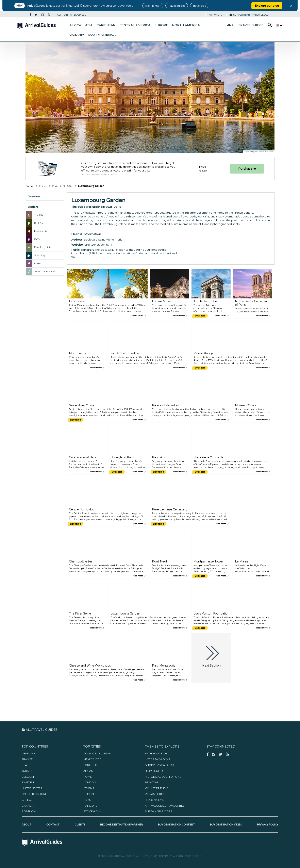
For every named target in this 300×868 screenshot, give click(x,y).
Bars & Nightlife (43, 247)
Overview (34, 196)
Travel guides (177, 6)
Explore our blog (267, 6)
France (43, 186)
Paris (55, 186)
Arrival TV (215, 15)
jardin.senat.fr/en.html (98, 245)
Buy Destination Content (176, 825)
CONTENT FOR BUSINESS (72, 15)
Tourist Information (44, 272)
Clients (80, 825)
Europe (161, 25)
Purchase (247, 169)
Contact (53, 825)
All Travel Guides (245, 25)
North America (186, 25)
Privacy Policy (268, 825)
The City (39, 215)
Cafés (37, 239)
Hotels (38, 263)
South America (102, 35)
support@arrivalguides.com (250, 15)
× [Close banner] (291, 6)
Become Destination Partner (121, 825)
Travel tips (199, 6)
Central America (135, 25)
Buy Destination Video (226, 825)
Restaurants (41, 231)
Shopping (40, 255)
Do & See (68, 186)
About (26, 825)
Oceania (77, 35)
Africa (75, 25)
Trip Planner (153, 6)
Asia (89, 25)
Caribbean (106, 25)
